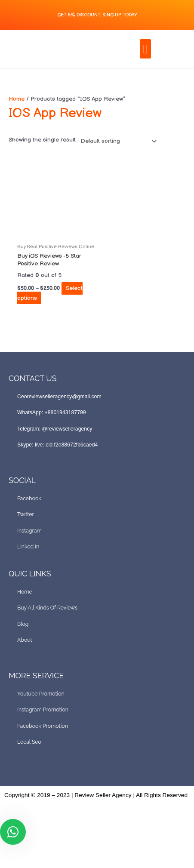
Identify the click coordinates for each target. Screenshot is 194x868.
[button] (145, 49)
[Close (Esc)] (77, 851)
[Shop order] (117, 141)
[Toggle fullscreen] (33, 851)
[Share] (55, 851)
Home (17, 99)
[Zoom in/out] (10, 851)
